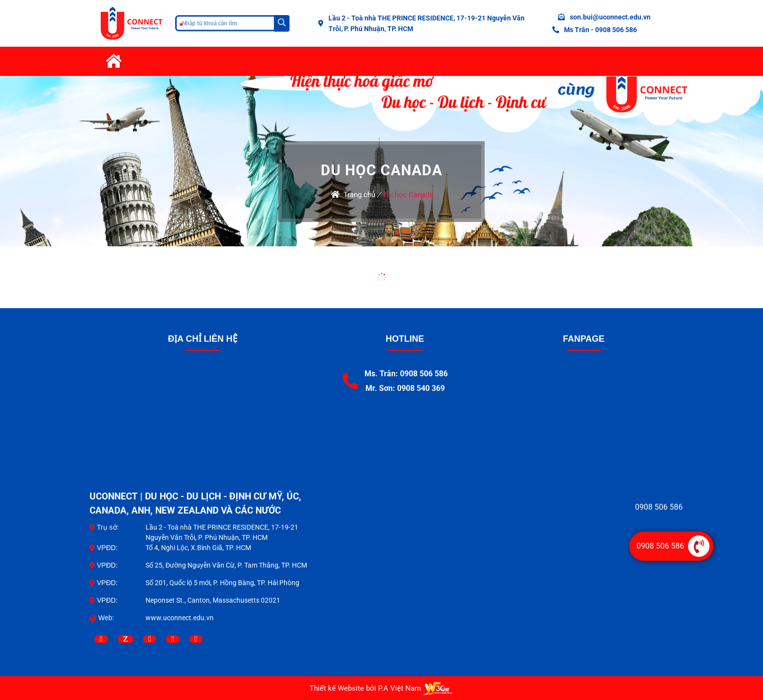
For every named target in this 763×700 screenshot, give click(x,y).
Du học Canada (409, 195)
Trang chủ (359, 195)
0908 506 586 (659, 507)
